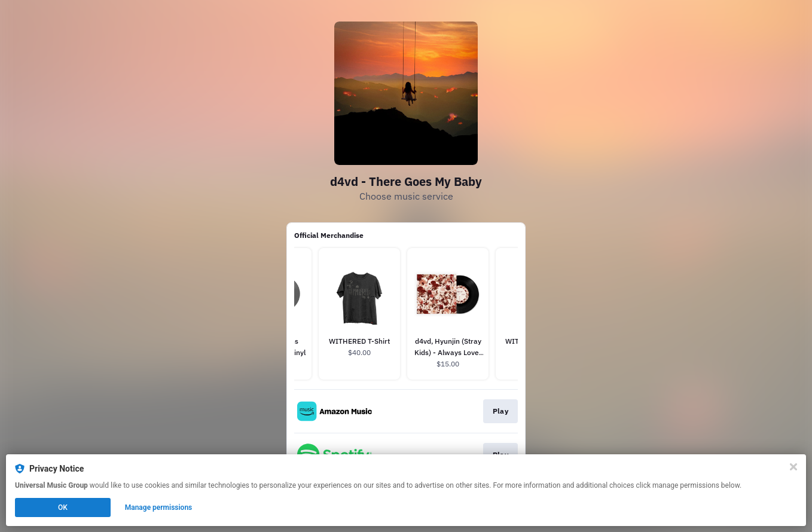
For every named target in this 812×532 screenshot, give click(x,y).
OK (63, 507)
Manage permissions (159, 507)
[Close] (793, 467)
